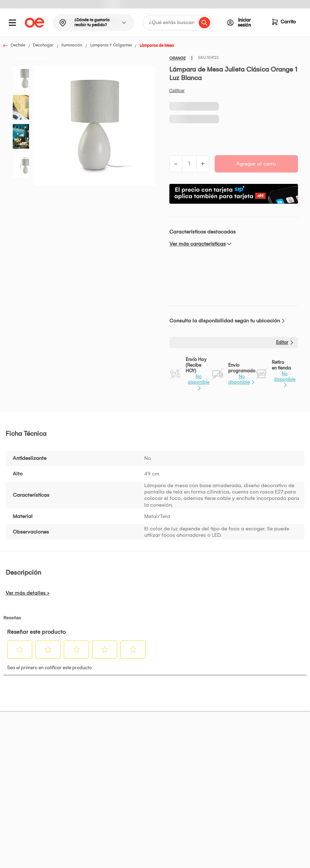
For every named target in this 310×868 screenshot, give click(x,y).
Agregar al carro (256, 164)
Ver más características (198, 244)
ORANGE (177, 58)
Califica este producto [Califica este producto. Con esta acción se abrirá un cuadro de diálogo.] (177, 91)
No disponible (199, 379)
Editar (282, 342)
